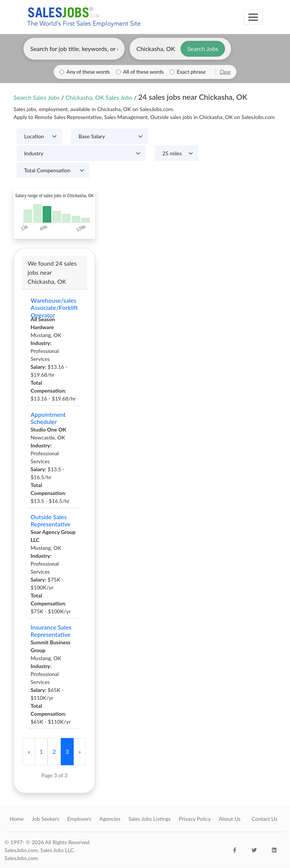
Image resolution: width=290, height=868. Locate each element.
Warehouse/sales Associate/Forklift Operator (54, 308)
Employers (79, 819)
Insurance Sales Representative (51, 631)
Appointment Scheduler (48, 418)
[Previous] (29, 752)
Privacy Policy (194, 819)
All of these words (143, 72)
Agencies (110, 819)
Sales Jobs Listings (150, 819)
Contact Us (264, 819)
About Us (230, 819)
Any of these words (88, 72)
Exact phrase (191, 72)
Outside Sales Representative (51, 520)
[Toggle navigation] (253, 17)
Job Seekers (46, 819)
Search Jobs (203, 49)
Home (16, 819)
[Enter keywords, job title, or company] (74, 49)
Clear (225, 72)
